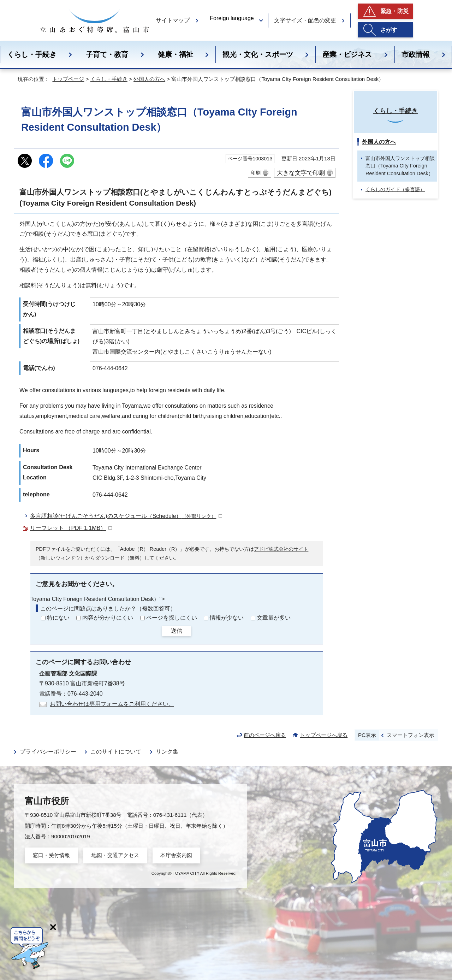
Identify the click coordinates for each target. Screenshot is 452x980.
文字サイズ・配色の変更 (305, 20)
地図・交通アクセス (115, 855)
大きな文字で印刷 (301, 173)
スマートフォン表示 (411, 735)
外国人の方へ (149, 79)
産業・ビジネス (347, 54)
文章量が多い (274, 618)
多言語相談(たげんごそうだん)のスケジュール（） (126, 516)
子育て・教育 (107, 54)
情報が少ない (227, 618)
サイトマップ (173, 20)
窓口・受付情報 (51, 855)
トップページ (68, 79)
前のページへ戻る (265, 735)
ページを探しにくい (172, 618)
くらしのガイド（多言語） (395, 189)
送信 (177, 631)
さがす (389, 30)
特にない (58, 618)
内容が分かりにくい (108, 618)
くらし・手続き (32, 54)
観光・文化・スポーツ (258, 54)
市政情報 (416, 54)
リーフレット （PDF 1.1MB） (71, 528)
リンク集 (167, 752)
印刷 (256, 173)
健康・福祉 (176, 54)
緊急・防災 (394, 11)
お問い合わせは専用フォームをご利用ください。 (112, 704)
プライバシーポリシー (48, 752)
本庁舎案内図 (176, 855)
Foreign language (232, 18)
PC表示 (367, 735)
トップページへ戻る (324, 735)
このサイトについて (116, 752)
